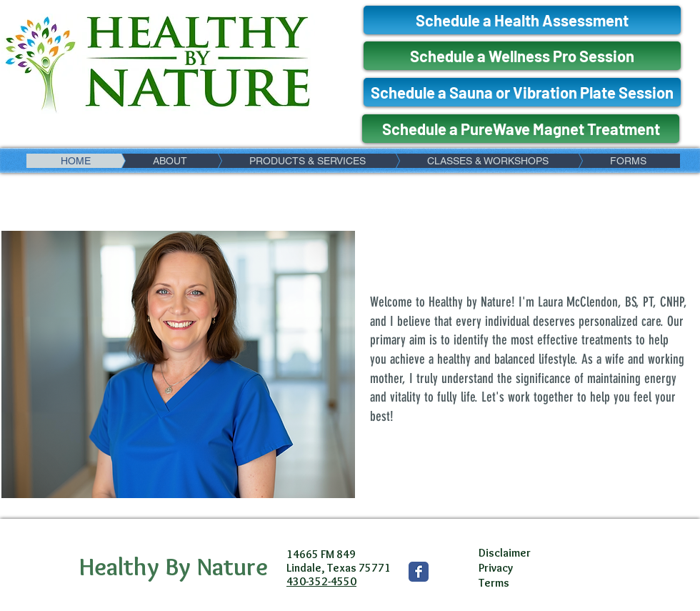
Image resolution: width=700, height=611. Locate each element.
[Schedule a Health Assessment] (522, 20)
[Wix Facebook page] (419, 572)
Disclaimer (505, 553)
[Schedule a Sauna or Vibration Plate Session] (522, 92)
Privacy (496, 568)
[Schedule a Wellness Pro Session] (522, 56)
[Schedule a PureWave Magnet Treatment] (521, 129)
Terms (494, 583)
